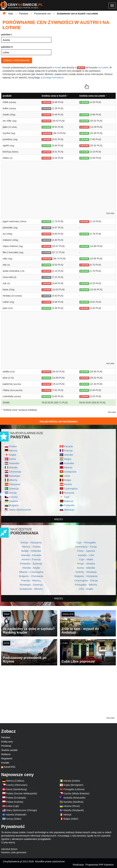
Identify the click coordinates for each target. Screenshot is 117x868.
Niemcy (13, 450)
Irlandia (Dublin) (72, 781)
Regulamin (7, 758)
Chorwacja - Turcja (86, 547)
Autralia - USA (86, 555)
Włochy (13, 480)
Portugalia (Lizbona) (74, 789)
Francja (68, 450)
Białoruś (69, 501)
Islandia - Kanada (31, 555)
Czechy (13, 497)
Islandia (68, 455)
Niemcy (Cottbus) (15, 781)
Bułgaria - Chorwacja (31, 576)
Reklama (6, 754)
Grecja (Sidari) (14, 819)
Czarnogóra (71, 489)
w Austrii (57, 67)
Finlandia (69, 505)
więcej (58, 519)
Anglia (12, 455)
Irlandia (13, 467)
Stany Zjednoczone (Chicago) (22, 810)
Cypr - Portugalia (86, 542)
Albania (68, 467)
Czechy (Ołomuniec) (17, 785)
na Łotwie (103, 67)
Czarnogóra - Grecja (86, 580)
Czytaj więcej (8, 842)
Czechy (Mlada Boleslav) (76, 793)
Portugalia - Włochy (86, 585)
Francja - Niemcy (31, 580)
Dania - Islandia (86, 568)
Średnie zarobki (9, 750)
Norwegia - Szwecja (31, 585)
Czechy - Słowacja (86, 572)
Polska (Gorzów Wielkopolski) (22, 793)
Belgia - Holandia (31, 551)
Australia (69, 463)
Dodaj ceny (7, 742)
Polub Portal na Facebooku (58, 422)
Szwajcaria (70, 472)
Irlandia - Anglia (31, 568)
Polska (13, 446)
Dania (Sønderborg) (17, 789)
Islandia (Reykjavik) (74, 810)
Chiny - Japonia (86, 551)
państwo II (7, 47)
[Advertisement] (58, 693)
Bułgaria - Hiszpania (86, 576)
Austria (68, 484)
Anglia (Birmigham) (73, 785)
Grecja (13, 493)
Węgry (68, 459)
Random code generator (14, 852)
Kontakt (5, 763)
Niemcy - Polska (31, 547)
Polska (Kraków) (15, 802)
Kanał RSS (10, 767)
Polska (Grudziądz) (16, 798)
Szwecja (14, 489)
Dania (12, 459)
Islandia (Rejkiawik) (16, 815)
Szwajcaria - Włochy (31, 589)
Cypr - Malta (86, 559)
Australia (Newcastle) (74, 798)
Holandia (14, 463)
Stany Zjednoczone (20, 510)
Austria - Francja (31, 559)
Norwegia (14, 476)
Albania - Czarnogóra (31, 572)
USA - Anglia (86, 589)
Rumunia (69, 493)
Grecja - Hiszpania (31, 542)
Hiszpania (15, 484)
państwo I (7, 34)
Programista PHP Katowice (100, 865)
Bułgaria (14, 505)
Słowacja (69, 510)
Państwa (6, 737)
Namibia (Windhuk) (73, 802)
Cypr (67, 497)
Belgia (68, 480)
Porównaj (6, 746)
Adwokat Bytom (9, 849)
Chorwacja (15, 472)
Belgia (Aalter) (71, 819)
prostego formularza (53, 78)
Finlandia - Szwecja (31, 564)
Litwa (67, 476)
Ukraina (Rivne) (72, 806)
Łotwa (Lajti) (13, 806)
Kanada (68, 446)
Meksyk (67, 815)
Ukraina (13, 501)
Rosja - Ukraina (86, 564)
